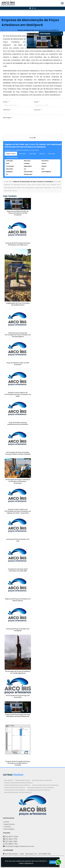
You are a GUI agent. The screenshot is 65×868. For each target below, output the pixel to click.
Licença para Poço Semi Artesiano (15, 790)
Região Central (11, 154)
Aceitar (53, 862)
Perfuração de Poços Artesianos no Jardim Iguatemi (18, 672)
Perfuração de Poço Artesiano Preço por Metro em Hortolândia (18, 453)
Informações (9, 829)
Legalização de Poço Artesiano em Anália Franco (18, 304)
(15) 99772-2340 (12, 837)
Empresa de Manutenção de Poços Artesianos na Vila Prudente (18, 213)
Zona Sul (42, 154)
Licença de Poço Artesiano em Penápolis (18, 630)
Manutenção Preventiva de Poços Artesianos (18, 792)
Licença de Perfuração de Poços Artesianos (45, 785)
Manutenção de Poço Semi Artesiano (39, 790)
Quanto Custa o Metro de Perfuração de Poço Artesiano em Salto (18, 394)
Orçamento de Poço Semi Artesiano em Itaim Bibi (18, 570)
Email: (37, 102)
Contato (7, 827)
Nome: (6, 102)
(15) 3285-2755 (11, 839)
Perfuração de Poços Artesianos (42, 780)
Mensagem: (8, 118)
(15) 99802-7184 (11, 844)
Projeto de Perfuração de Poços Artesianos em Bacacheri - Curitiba (18, 763)
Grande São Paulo (12, 157)
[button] (62, 3)
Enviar (32, 138)
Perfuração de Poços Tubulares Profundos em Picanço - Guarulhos (18, 481)
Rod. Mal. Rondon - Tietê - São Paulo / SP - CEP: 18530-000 (28, 854)
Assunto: (38, 110)
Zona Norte (22, 154)
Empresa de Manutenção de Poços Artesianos (18, 783)
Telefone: (7, 110)
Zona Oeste (32, 154)
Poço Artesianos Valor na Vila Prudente (18, 364)
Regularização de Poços (23, 780)
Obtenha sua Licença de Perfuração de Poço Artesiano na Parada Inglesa (18, 335)
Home (6, 822)
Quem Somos (9, 824)
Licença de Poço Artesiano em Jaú (18, 540)
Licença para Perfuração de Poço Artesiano (41, 788)
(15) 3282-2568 (11, 841)
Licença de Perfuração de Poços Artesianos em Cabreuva (18, 244)
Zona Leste (52, 154)
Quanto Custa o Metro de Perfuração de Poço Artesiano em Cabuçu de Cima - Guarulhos (18, 511)
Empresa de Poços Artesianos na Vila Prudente (18, 600)
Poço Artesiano (9, 780)
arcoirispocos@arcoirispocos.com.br (20, 846)
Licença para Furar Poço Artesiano (15, 788)
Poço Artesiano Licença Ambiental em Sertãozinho (18, 423)
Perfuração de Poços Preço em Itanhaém (18, 696)
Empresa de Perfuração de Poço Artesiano (17, 785)
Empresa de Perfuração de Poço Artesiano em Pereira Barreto (18, 716)
